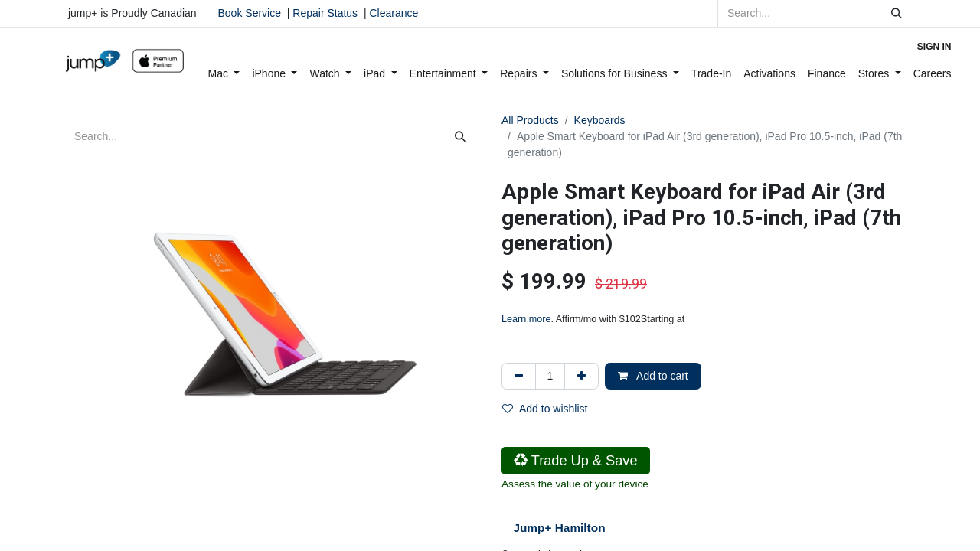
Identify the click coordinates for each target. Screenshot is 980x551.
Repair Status (325, 13)
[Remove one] (519, 376)
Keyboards (600, 120)
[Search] (897, 13)
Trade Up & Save (576, 461)
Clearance (394, 13)
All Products (530, 120)
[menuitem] (224, 74)
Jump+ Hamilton (559, 528)
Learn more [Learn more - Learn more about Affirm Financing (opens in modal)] (526, 319)
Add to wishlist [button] (545, 409)
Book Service (250, 13)
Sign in (934, 47)
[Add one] (581, 376)
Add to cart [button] (653, 376)
